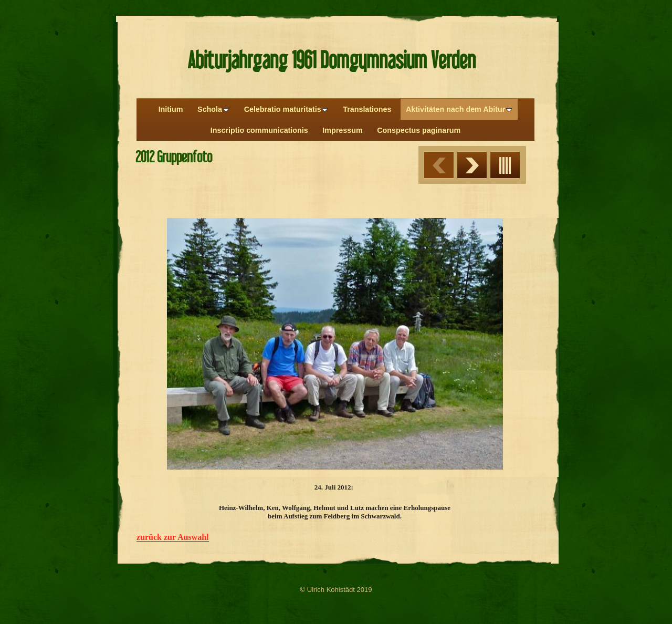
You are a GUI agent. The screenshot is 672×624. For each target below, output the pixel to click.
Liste (505, 165)
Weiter (472, 165)
